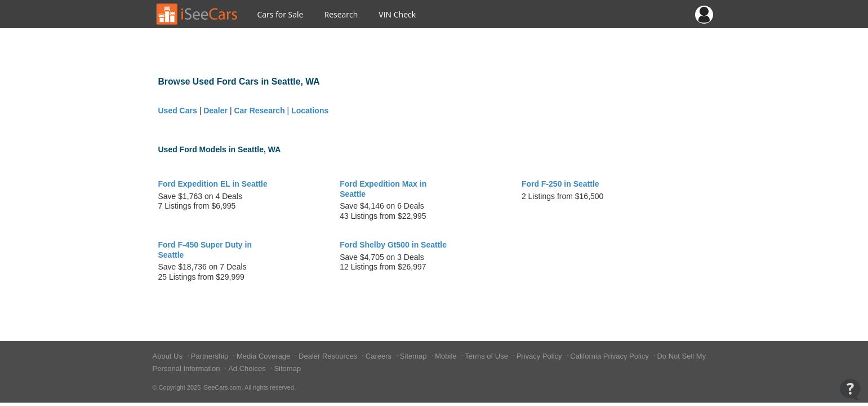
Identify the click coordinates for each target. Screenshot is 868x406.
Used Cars (178, 111)
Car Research (259, 111)
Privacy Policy (540, 356)
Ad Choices (248, 369)
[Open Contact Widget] (850, 389)
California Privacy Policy (610, 356)
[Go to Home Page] (197, 14)
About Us (169, 356)
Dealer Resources (329, 356)
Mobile (447, 356)
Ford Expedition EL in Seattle (213, 184)
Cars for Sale (281, 14)
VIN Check (397, 14)
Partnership (211, 356)
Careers (380, 356)
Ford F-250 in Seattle (560, 184)
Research (341, 14)
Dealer (215, 111)
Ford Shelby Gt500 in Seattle (393, 245)
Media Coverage (264, 356)
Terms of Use (487, 356)
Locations (310, 111)
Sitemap (414, 356)
